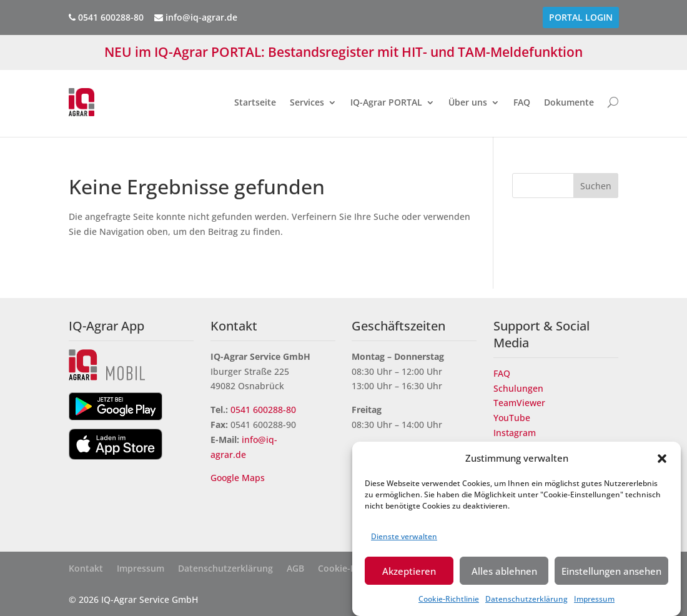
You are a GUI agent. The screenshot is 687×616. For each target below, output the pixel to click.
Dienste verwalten (404, 540)
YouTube (512, 418)
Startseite (255, 102)
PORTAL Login (581, 17)
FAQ (522, 102)
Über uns (468, 102)
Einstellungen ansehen (611, 574)
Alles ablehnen (504, 574)
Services (307, 102)
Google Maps (239, 478)
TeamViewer (519, 403)
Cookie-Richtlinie (449, 602)
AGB (295, 569)
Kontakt (86, 569)
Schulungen (518, 388)
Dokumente (569, 102)
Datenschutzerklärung (526, 602)
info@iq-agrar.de (196, 17)
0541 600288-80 (263, 410)
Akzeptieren (409, 574)
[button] (662, 462)
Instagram (515, 433)
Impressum (594, 602)
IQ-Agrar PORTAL (386, 102)
